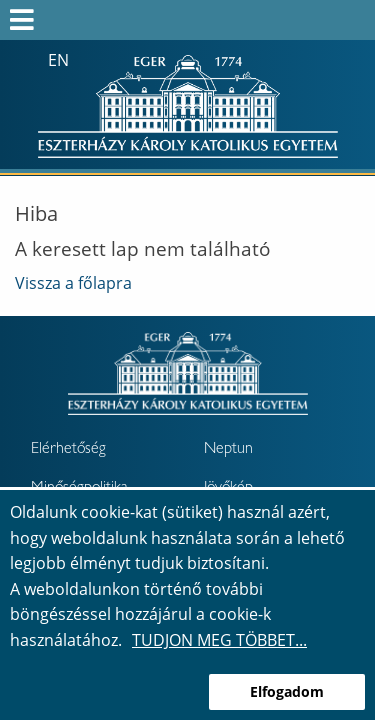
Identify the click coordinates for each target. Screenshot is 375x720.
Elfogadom (287, 691)
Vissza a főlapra (73, 283)
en (58, 60)
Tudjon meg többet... (219, 640)
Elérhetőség (68, 450)
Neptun (228, 450)
